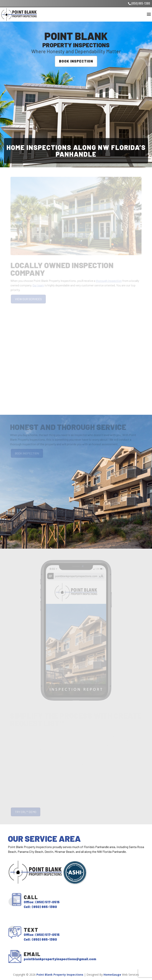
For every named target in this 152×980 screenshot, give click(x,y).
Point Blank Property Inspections (60, 975)
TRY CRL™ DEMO (26, 812)
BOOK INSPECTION (76, 61)
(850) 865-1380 (141, 3)
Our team (39, 285)
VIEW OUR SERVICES (29, 299)
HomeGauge (112, 975)
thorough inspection (108, 280)
